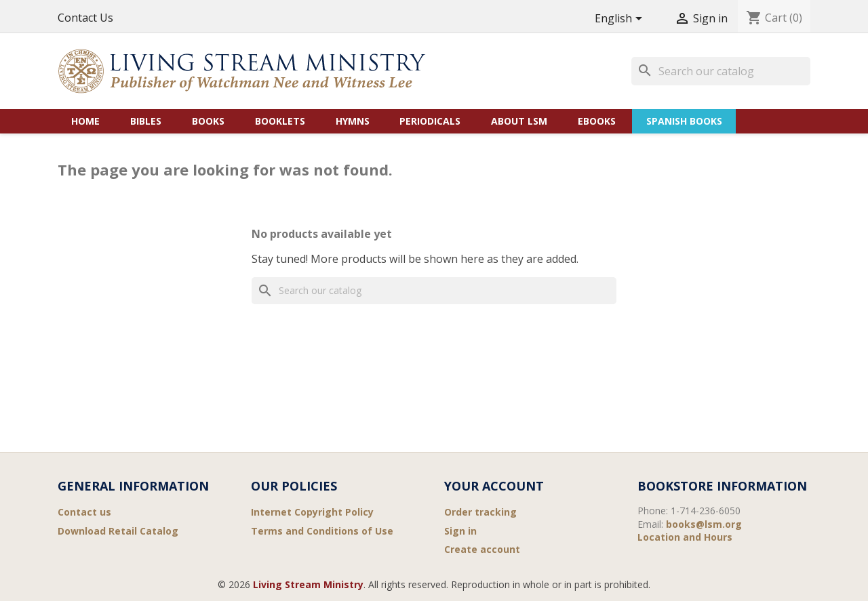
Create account (482, 549)
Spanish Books (684, 121)
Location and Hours (685, 537)
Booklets (280, 121)
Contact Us (85, 18)
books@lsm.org (704, 524)
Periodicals (430, 121)
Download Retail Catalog (118, 531)
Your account (494, 486)
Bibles (146, 121)
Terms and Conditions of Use (322, 531)
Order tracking (480, 512)
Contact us (84, 512)
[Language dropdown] (621, 19)
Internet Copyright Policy (312, 512)
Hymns (353, 121)
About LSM (519, 121)
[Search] (721, 71)
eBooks (597, 121)
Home (85, 121)
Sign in (460, 531)
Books (208, 121)
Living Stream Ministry (308, 584)
